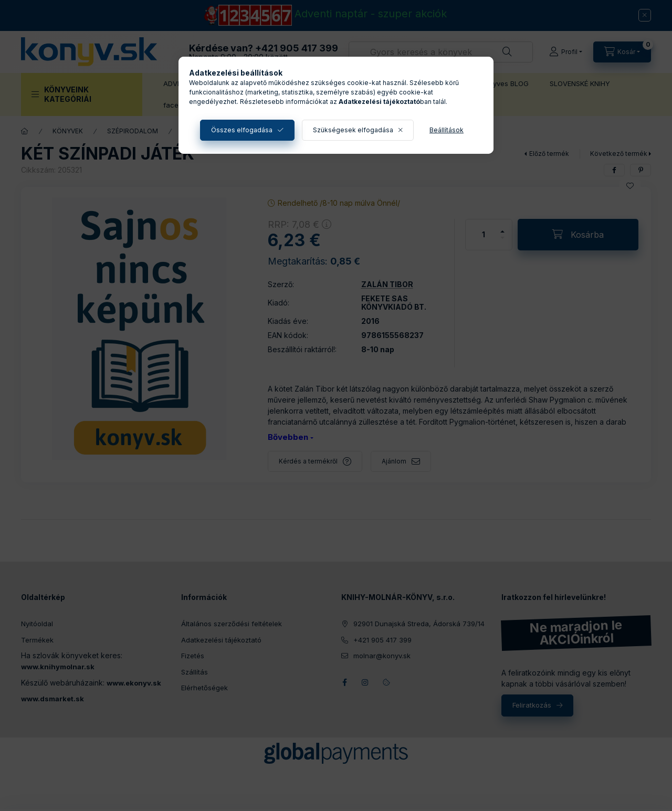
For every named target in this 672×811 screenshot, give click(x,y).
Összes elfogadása (242, 130)
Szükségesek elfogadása (353, 130)
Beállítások (447, 130)
